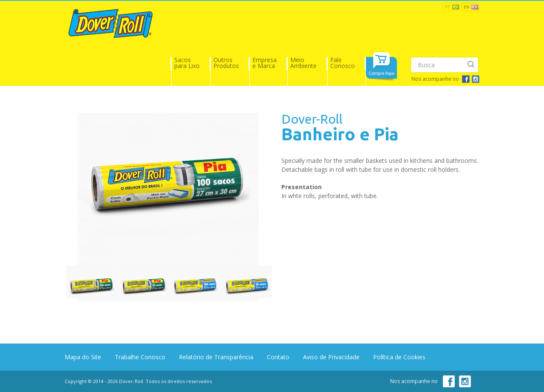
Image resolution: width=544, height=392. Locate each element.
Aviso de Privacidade (331, 357)
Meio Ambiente (303, 63)
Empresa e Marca (265, 63)
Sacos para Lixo (187, 63)
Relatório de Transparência (216, 357)
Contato (278, 357)
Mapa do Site (83, 357)
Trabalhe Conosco (140, 357)
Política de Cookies (399, 357)
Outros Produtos (226, 63)
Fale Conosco (343, 63)
